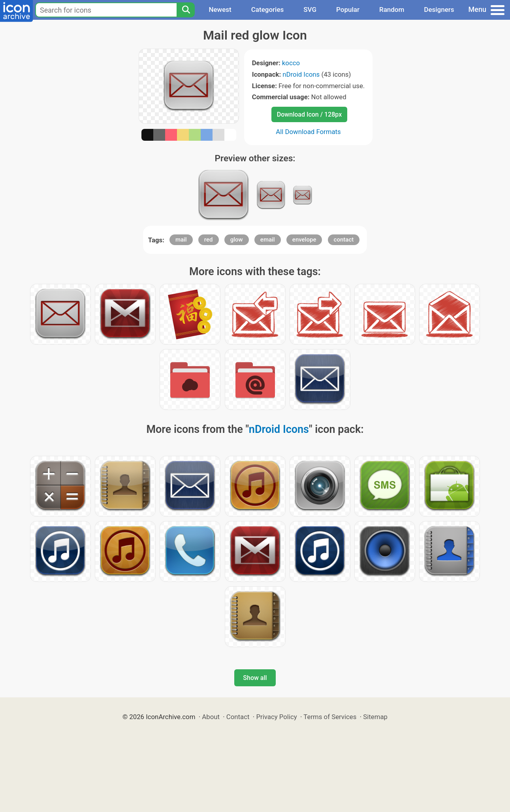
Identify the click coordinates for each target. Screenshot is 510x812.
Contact (238, 717)
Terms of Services (330, 717)
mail (181, 240)
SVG (310, 9)
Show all (255, 678)
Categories (268, 9)
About (211, 717)
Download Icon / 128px (309, 114)
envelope (304, 240)
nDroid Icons (301, 74)
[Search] (186, 10)
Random (392, 9)
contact (344, 240)
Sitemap (375, 717)
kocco (291, 63)
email (268, 240)
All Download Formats (308, 132)
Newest (220, 9)
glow (237, 240)
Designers (439, 9)
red (209, 240)
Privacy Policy (276, 717)
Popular (348, 9)
